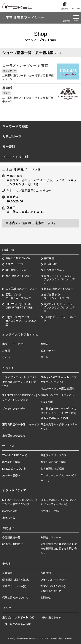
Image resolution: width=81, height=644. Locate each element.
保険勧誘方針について (15, 598)
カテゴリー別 (12, 137)
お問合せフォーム (51, 537)
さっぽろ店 (50, 264)
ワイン (6, 358)
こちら (41, 191)
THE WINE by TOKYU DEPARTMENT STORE (19, 306)
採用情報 (46, 573)
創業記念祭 (47, 402)
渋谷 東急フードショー (19, 276)
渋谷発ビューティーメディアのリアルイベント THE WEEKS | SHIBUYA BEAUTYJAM (59, 413)
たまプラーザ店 (14, 264)
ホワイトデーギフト (14, 344)
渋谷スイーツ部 (50, 511)
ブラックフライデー (14, 409)
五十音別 (9, 147)
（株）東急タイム (51, 618)
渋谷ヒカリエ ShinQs (18, 258)
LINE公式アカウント (14, 469)
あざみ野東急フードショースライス (57, 297)
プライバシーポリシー (54, 580)
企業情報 (7, 573)
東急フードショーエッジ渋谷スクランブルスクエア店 (59, 280)
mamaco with (10, 511)
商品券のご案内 (11, 462)
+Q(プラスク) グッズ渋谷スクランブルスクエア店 (21, 321)
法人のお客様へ (11, 475)
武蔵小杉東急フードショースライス (18, 297)
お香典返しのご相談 (52, 469)
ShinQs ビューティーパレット (60, 319)
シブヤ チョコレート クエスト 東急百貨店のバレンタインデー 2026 (21, 382)
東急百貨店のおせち (14, 436)
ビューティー (48, 351)
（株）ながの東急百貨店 (16, 624)
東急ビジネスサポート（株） (19, 618)
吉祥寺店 (49, 258)
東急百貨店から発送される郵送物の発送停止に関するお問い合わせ (59, 549)
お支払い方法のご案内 (54, 462)
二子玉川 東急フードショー (23, 18)
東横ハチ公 (9, 518)
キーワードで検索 (15, 126)
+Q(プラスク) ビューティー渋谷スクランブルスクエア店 (60, 308)
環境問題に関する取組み (16, 580)
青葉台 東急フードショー (58, 289)
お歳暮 (6, 351)
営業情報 (67, 21)
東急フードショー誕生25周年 (58, 389)
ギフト (44, 358)
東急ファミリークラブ (54, 455)
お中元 (44, 344)
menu (76, 21)
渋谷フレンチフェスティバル (57, 395)
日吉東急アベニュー (56, 270)
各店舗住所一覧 (11, 537)
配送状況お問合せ (13, 544)
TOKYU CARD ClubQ (15, 455)
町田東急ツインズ (16, 270)
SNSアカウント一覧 (14, 587)
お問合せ (46, 598)
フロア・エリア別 (15, 157)
